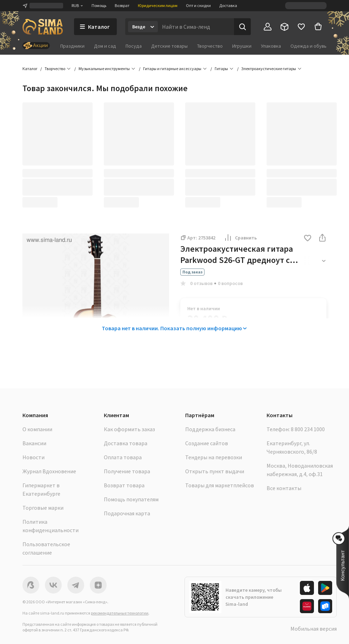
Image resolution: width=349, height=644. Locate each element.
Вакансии (34, 443)
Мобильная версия (314, 629)
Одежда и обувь (308, 46)
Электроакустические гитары (269, 69)
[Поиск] (242, 27)
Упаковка (271, 46)
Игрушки (242, 46)
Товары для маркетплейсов (220, 485)
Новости (33, 457)
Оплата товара (123, 457)
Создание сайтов (207, 443)
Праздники (72, 46)
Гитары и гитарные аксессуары (172, 69)
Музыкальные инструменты (104, 69)
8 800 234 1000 (308, 429)
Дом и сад (105, 46)
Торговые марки (43, 508)
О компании (37, 429)
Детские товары (169, 46)
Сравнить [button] (240, 238)
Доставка (228, 5)
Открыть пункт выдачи (215, 471)
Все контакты (284, 488)
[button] (308, 239)
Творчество (210, 46)
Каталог (30, 69)
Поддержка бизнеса (210, 429)
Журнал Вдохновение (49, 471)
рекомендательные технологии (120, 613)
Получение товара (127, 471)
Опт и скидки (198, 5)
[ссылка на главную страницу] (43, 27)
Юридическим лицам (158, 5)
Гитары (221, 69)
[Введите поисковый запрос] (196, 27)
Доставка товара (126, 443)
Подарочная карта (127, 513)
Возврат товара (124, 485)
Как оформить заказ (129, 429)
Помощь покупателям (131, 499)
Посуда (134, 46)
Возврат (122, 5)
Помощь (99, 5)
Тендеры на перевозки (214, 457)
